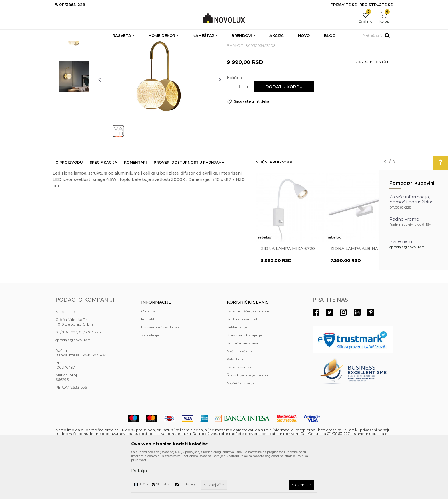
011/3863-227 (66, 373)
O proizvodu (69, 204)
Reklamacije (237, 369)
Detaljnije (141, 471)
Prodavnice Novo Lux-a (160, 369)
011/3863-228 (90, 373)
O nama (148, 353)
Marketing (188, 484)
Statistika (164, 484)
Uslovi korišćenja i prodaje (248, 353)
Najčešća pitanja (241, 425)
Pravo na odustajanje (244, 377)
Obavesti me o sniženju (373, 103)
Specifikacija (103, 204)
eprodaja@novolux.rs (407, 247)
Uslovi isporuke (239, 409)
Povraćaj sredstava (242, 385)
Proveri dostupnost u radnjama (189, 204)
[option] (74, 79)
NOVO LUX (65, 45)
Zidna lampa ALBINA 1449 (359, 290)
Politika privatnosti (243, 361)
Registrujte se (376, 5)
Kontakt (148, 361)
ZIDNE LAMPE (130, 45)
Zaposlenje (150, 377)
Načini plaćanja (240, 393)
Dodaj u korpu (284, 128)
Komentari (135, 204)
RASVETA (106, 45)
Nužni (143, 484)
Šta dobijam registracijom (248, 417)
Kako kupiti (236, 401)
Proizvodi (86, 45)
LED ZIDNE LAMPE (163, 45)
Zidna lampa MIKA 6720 (288, 290)
